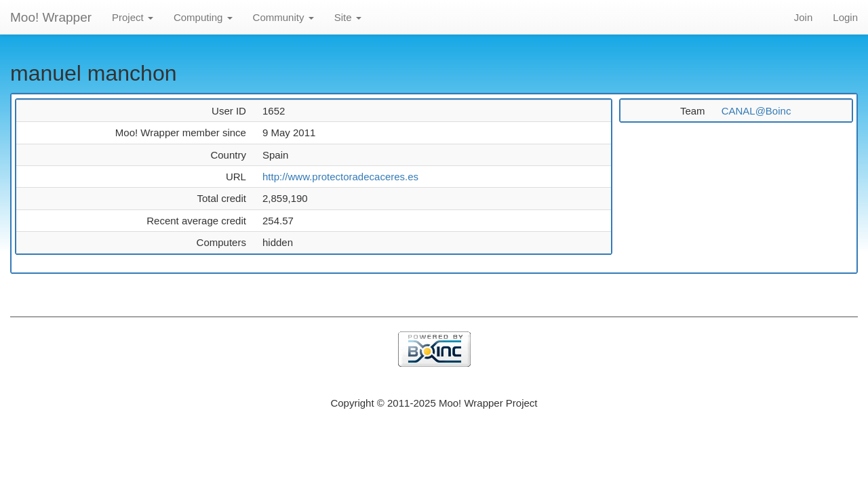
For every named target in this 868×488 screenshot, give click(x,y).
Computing (203, 17)
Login (845, 17)
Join (804, 17)
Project (133, 17)
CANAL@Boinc (756, 111)
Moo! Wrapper (51, 17)
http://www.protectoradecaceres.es (340, 177)
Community (283, 17)
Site (348, 17)
